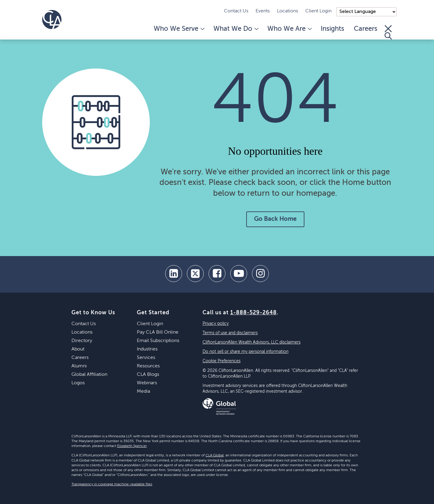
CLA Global (215, 455)
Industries (147, 349)
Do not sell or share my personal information (245, 352)
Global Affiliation (89, 375)
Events (263, 11)
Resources (148, 366)
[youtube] (239, 274)
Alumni (79, 366)
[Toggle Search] (388, 32)
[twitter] (195, 274)
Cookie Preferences (222, 361)
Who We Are (289, 29)
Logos (78, 383)
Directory (82, 341)
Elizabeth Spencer (132, 446)
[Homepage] (52, 20)
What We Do (236, 29)
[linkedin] (174, 274)
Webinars (147, 383)
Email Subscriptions (158, 341)
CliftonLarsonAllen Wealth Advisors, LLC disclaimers (252, 342)
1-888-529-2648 (253, 313)
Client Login (318, 11)
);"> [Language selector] (366, 12)
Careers (366, 29)
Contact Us (236, 11)
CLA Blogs (148, 375)
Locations (288, 11)
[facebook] (217, 274)
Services (146, 358)
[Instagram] (260, 274)
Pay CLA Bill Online (158, 332)
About (78, 349)
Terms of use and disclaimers (230, 333)
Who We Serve (179, 29)
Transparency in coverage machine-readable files (112, 484)
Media (143, 391)
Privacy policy (216, 324)
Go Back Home (275, 219)
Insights (332, 29)
